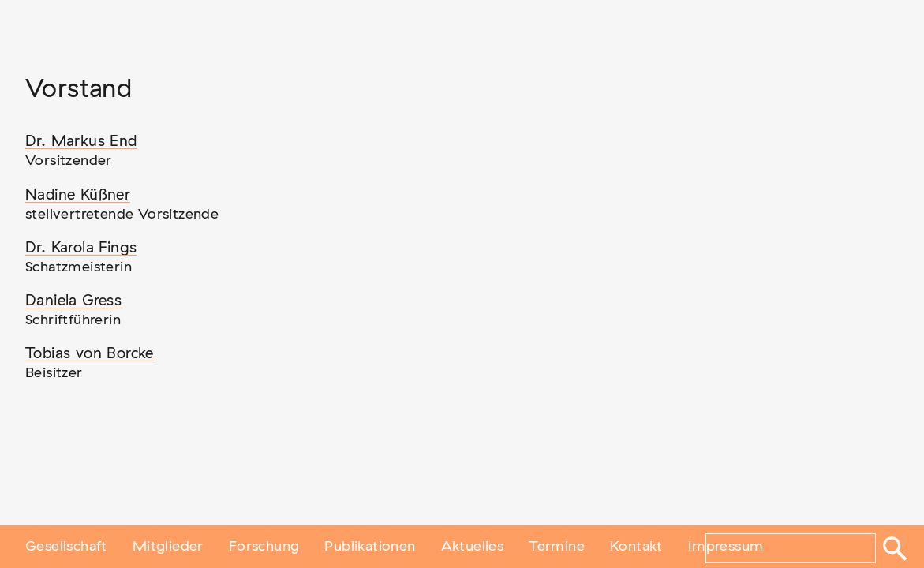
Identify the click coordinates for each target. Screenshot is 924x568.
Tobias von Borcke (90, 354)
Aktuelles (473, 547)
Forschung (264, 547)
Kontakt (636, 547)
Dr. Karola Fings (81, 248)
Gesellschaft (66, 547)
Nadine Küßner (78, 195)
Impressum (726, 547)
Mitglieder (168, 547)
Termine (557, 547)
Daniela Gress (73, 301)
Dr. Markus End (81, 142)
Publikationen (370, 547)
